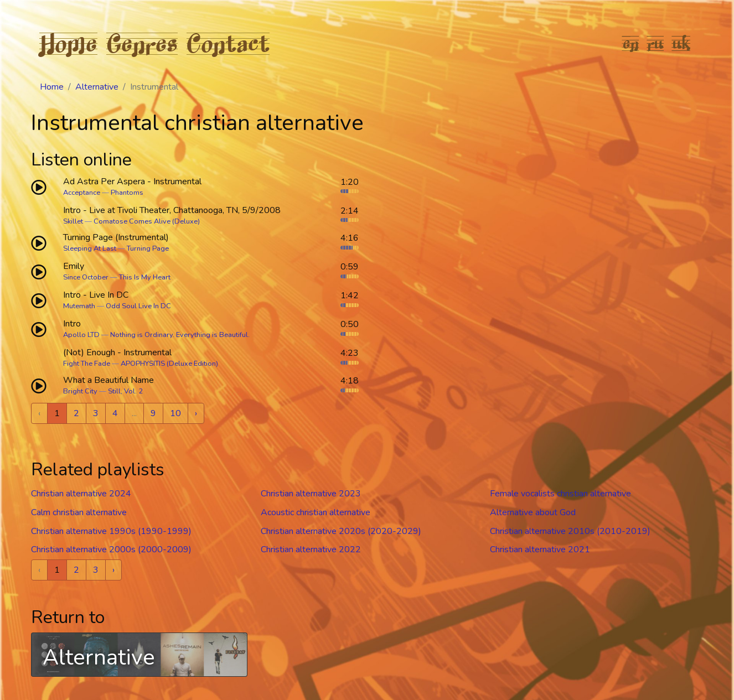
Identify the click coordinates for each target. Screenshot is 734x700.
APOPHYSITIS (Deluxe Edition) (169, 364)
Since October (86, 277)
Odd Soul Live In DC (138, 306)
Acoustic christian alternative (316, 512)
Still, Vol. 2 (125, 391)
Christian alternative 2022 (311, 549)
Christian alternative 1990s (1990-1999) (111, 531)
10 (175, 413)
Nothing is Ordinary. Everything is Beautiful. (180, 335)
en (631, 43)
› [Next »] (196, 413)
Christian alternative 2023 (311, 494)
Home (68, 43)
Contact (228, 43)
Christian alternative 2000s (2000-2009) (111, 549)
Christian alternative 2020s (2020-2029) (341, 531)
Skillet (73, 221)
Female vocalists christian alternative (560, 494)
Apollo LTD (81, 335)
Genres (142, 43)
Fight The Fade (87, 364)
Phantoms (127, 193)
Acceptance (82, 193)
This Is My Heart (145, 277)
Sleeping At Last (90, 248)
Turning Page (148, 248)
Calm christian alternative (79, 512)
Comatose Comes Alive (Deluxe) (147, 221)
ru (656, 43)
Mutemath (79, 306)
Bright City (80, 391)
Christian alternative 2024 (81, 494)
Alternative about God (533, 512)
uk (681, 43)
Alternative (97, 87)
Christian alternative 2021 (540, 549)
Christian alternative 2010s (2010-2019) (570, 531)
